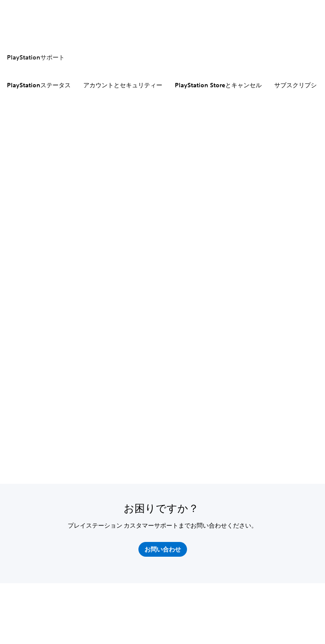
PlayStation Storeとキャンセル (218, 85)
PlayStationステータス (39, 85)
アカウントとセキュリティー (123, 85)
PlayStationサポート (36, 57)
